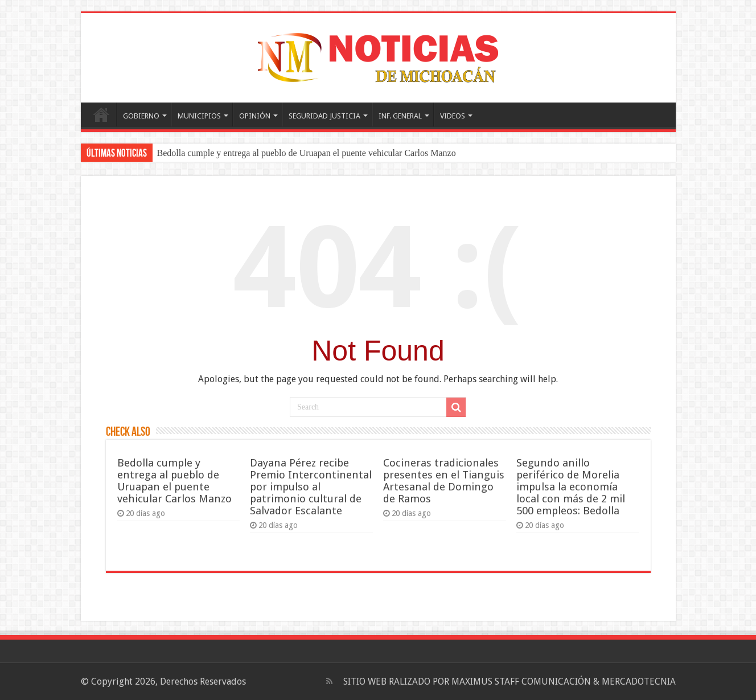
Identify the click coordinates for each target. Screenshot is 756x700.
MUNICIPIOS (199, 116)
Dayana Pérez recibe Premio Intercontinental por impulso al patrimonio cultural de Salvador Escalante (311, 487)
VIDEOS (453, 116)
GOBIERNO (141, 116)
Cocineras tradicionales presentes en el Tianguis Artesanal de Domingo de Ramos (444, 481)
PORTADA (101, 114)
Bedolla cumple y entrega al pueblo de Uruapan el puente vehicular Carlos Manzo (307, 153)
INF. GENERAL (400, 116)
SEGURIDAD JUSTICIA (324, 116)
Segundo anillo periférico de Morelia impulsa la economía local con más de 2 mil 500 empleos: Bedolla (571, 487)
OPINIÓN (255, 116)
